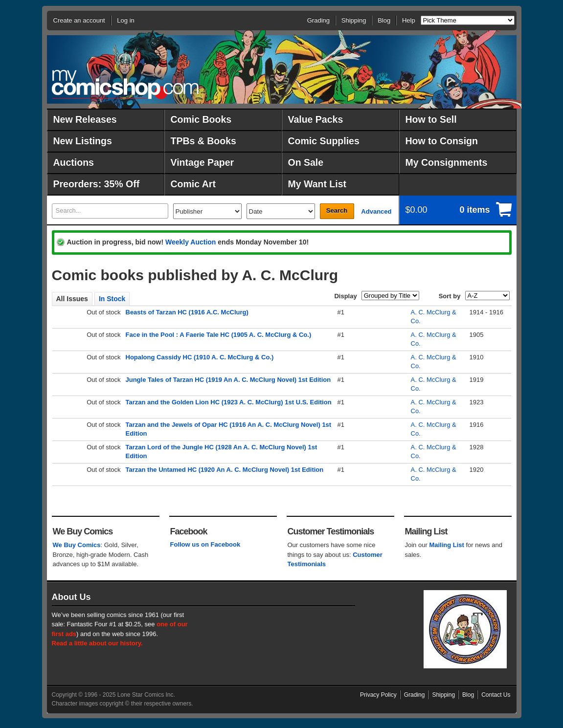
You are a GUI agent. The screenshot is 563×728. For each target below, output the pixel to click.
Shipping (354, 20)
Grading (318, 20)
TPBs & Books (203, 141)
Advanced (376, 211)
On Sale (306, 162)
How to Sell (431, 119)
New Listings (83, 141)
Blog (384, 20)
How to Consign (442, 141)
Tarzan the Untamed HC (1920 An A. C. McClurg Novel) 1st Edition (225, 470)
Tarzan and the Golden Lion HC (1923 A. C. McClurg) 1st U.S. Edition (229, 402)
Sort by (450, 296)
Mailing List (447, 545)
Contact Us (496, 695)
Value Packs (316, 119)
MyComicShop (125, 84)
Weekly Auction (191, 242)
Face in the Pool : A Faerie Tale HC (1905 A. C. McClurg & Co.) (219, 335)
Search (337, 210)
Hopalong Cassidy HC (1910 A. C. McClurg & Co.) (200, 357)
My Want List (317, 184)
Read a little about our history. (97, 643)
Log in (125, 20)
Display (345, 296)
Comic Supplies (324, 141)
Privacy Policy (378, 695)
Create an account (79, 20)
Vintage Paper (203, 162)
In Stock (112, 299)
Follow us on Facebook (205, 544)
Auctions (74, 162)
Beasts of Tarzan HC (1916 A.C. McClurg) (187, 312)
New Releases (85, 119)
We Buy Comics (77, 545)
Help (409, 20)
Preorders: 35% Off (97, 184)
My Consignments (447, 162)
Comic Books (201, 119)
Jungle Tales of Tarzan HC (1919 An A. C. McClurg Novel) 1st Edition (228, 380)
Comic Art (193, 184)
